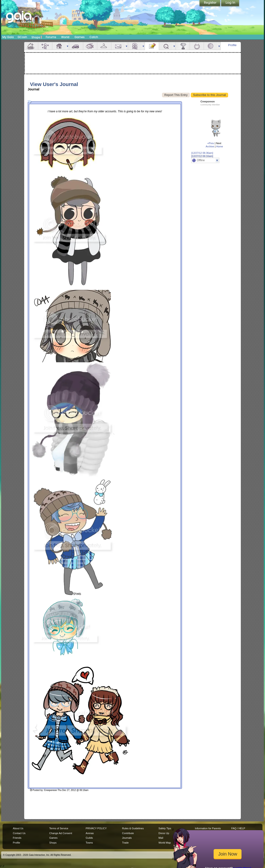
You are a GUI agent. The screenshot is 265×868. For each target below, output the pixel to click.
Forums (51, 37)
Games (79, 37)
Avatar (45, 46)
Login (230, 3)
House (59, 46)
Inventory (104, 46)
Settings (211, 46)
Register (210, 3)
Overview (31, 46)
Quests (166, 46)
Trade (125, 843)
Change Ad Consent (61, 833)
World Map (165, 843)
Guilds (89, 838)
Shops (37, 37)
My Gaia (8, 37)
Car (76, 46)
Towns (89, 843)
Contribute (128, 833)
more (68, 46)
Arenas (90, 833)
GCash (22, 37)
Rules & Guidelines (133, 828)
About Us (18, 828)
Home (219, 146)
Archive (210, 146)
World (65, 37)
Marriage (197, 46)
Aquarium (90, 46)
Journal (152, 46)
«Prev (211, 143)
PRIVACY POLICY (96, 828)
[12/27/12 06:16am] (202, 156)
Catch (94, 37)
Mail (118, 46)
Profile (232, 45)
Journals (127, 838)
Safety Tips (165, 828)
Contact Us (19, 833)
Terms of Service (59, 828)
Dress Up (164, 833)
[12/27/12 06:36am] (202, 153)
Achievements (183, 46)
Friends (135, 46)
